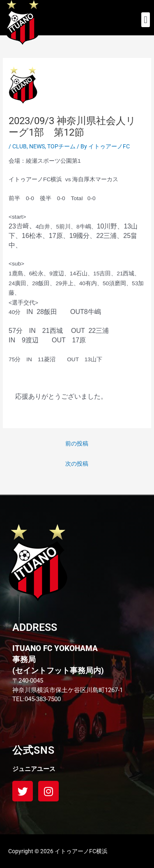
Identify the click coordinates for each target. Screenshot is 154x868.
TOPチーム (61, 146)
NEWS (37, 146)
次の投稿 (77, 464)
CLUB (20, 146)
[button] (146, 20)
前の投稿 (77, 443)
